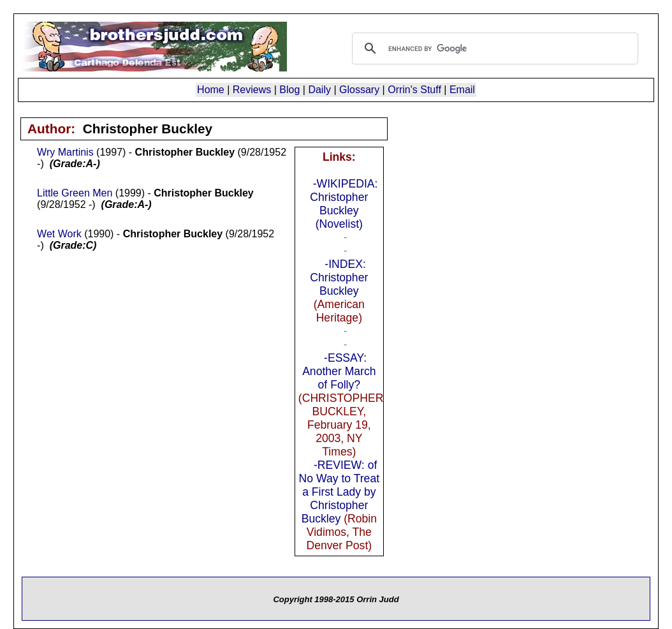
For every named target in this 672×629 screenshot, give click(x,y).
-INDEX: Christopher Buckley (339, 277)
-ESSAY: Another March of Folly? (339, 371)
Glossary (359, 90)
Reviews (252, 90)
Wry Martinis (65, 152)
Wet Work (59, 234)
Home (211, 90)
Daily (319, 90)
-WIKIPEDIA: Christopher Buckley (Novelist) (344, 204)
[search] (493, 48)
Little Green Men (75, 193)
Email (462, 90)
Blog (289, 90)
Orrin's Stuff (414, 90)
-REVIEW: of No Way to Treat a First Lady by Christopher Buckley (339, 492)
